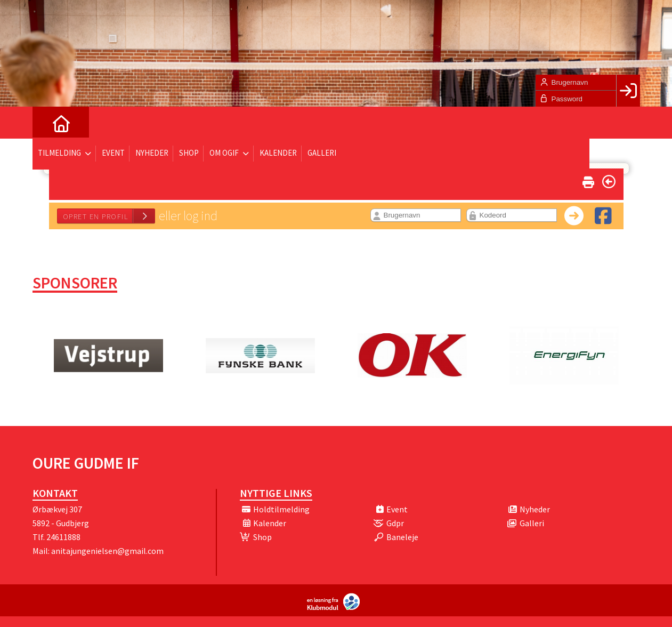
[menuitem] (48, 123)
